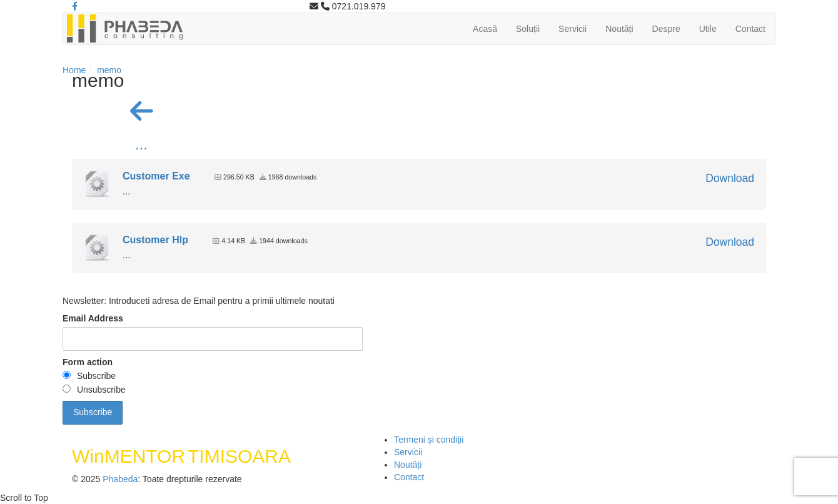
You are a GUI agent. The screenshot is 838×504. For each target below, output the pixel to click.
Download (730, 178)
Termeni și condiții (429, 440)
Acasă (485, 29)
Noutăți (619, 29)
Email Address (93, 318)
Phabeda (120, 479)
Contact (750, 29)
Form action (88, 362)
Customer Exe (156, 176)
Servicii (573, 29)
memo (109, 70)
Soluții (528, 29)
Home (74, 70)
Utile (708, 29)
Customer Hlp (155, 240)
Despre (666, 29)
